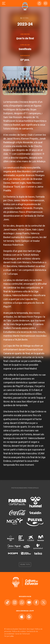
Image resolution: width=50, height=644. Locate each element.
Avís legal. (30, 629)
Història (24, 18)
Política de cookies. (19, 631)
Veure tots (25, 564)
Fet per (9, 636)
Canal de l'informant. (23, 634)
